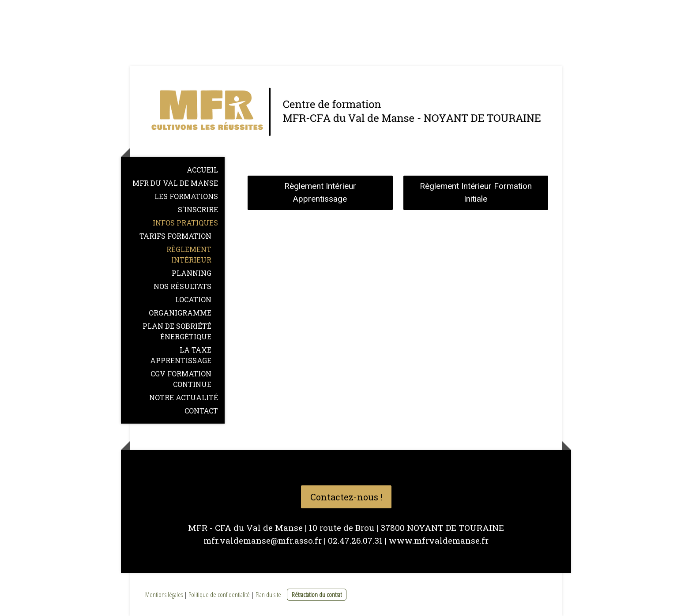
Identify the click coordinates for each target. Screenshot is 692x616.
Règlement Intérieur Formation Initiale (476, 192)
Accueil (202, 170)
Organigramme (180, 313)
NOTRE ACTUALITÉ (184, 397)
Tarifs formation (175, 236)
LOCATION (193, 299)
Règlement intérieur (189, 254)
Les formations (186, 196)
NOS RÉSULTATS (182, 286)
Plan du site (268, 594)
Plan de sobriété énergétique (177, 331)
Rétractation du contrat (317, 594)
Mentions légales (164, 594)
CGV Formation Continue (181, 379)
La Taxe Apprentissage (181, 355)
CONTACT (201, 411)
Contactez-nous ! (346, 497)
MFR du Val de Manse (175, 183)
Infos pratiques (185, 223)
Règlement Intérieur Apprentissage (320, 192)
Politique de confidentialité (219, 594)
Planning (192, 273)
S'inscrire (198, 209)
